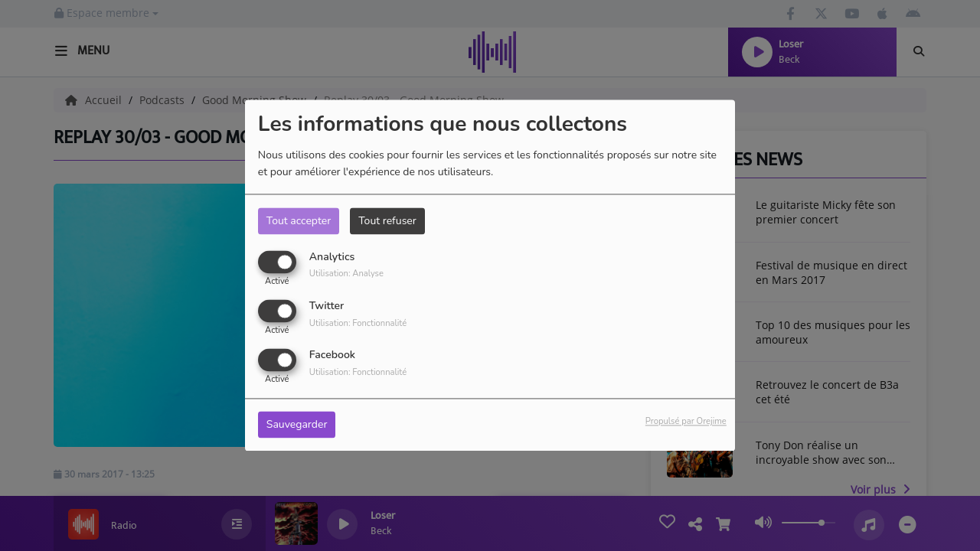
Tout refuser (387, 221)
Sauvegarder (297, 425)
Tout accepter (299, 221)
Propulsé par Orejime (686, 422)
